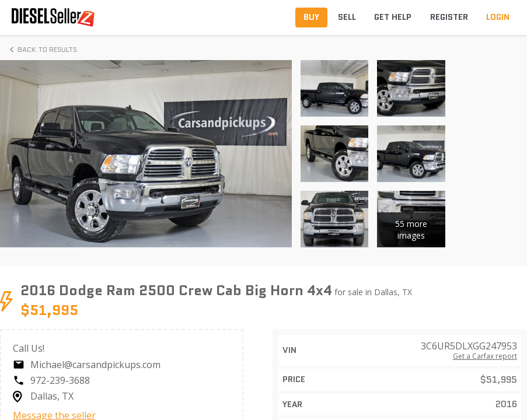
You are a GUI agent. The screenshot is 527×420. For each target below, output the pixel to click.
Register (449, 17)
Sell (347, 17)
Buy (311, 17)
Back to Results (41, 50)
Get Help (393, 17)
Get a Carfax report (485, 356)
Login (498, 17)
